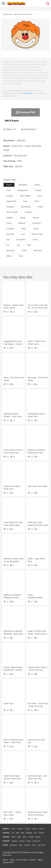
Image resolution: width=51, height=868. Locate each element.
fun (8, 245)
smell (35, 240)
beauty (36, 218)
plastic (40, 207)
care (21, 256)
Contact (32, 860)
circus (9, 185)
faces (9, 223)
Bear (18, 833)
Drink (34, 845)
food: (5, 845)
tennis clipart (12, 212)
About (5, 860)
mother (38, 837)
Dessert (27, 845)
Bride (25, 837)
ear (8, 240)
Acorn (13, 829)
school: (6, 841)
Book (29, 841)
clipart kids (11, 201)
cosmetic (10, 229)
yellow (9, 256)
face (25, 201)
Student (14, 841)
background (23, 190)
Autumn (20, 829)
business (10, 234)
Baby (19, 837)
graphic (38, 190)
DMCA (40, 860)
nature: (6, 829)
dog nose (10, 251)
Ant (13, 833)
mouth (37, 185)
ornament (36, 223)
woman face (37, 234)
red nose (38, 251)
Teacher (22, 841)
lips (18, 245)
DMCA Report (12, 121)
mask (23, 229)
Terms (12, 860)
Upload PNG (8, 862)
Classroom (36, 841)
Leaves (28, 829)
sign (29, 245)
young (36, 229)
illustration (23, 185)
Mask (13, 837)
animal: (6, 833)
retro (37, 201)
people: (6, 837)
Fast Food (41, 845)
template (10, 207)
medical (22, 223)
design (23, 218)
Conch (41, 829)
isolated (10, 218)
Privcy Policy (22, 860)
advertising (26, 207)
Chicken (41, 833)
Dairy (21, 845)
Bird (23, 833)
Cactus (35, 829)
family (31, 837)
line (23, 234)
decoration (21, 240)
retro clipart (25, 196)
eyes (40, 196)
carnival (28, 212)
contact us (27, 93)
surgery (10, 196)
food (8, 190)
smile (24, 251)
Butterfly (29, 833)
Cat (35, 833)
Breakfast (13, 845)
